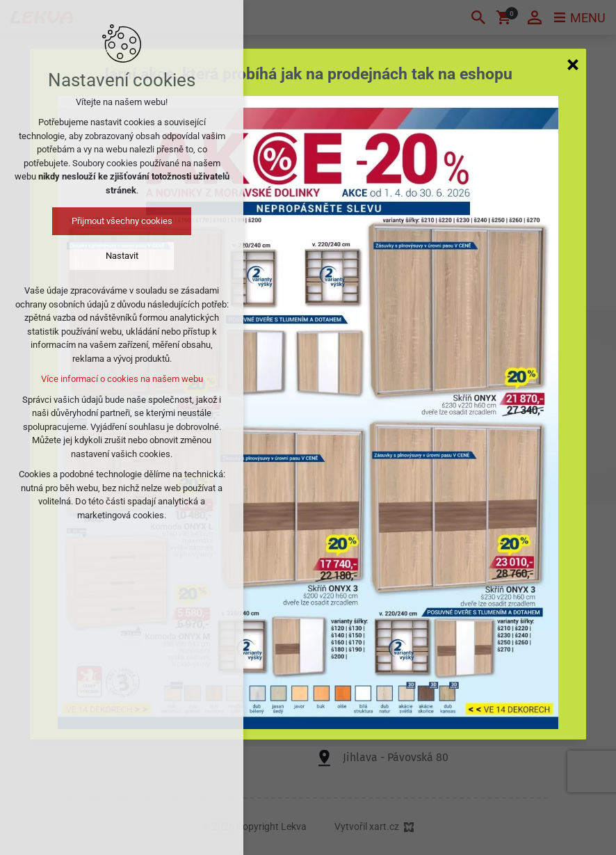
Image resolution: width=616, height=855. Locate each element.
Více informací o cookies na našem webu (122, 379)
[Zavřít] (573, 64)
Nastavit (122, 256)
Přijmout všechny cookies (122, 221)
